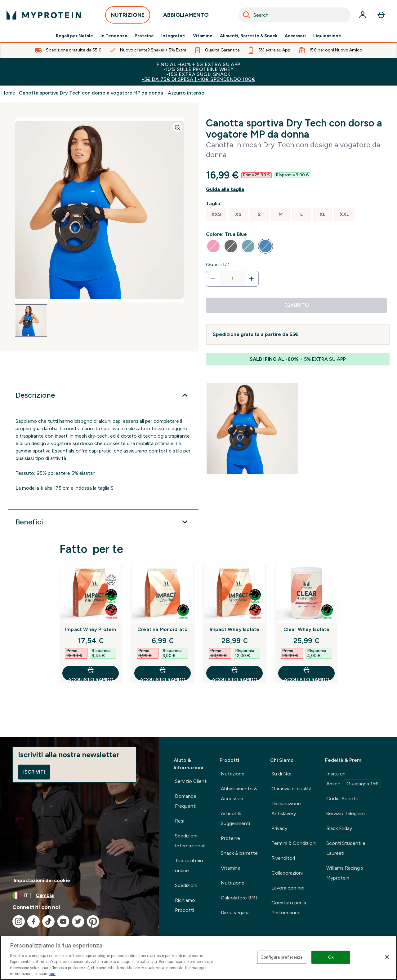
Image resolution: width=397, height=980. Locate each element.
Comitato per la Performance (289, 908)
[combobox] (295, 15)
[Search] (247, 15)
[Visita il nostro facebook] (33, 921)
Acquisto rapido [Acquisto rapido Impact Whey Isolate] (235, 673)
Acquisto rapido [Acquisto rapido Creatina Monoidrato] (163, 673)
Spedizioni (186, 885)
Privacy (279, 828)
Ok (331, 957)
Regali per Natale (74, 36)
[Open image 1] (31, 320)
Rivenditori (283, 858)
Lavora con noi (288, 888)
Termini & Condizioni (294, 843)
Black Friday (339, 828)
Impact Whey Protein (91, 629)
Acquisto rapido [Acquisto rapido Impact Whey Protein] (91, 673)
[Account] (363, 15)
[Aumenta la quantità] (252, 279)
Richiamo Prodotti (185, 905)
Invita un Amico (354, 779)
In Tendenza (114, 36)
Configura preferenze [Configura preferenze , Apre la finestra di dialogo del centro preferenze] (282, 957)
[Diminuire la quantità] (213, 279)
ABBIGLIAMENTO (186, 17)
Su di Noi (281, 774)
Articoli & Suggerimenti (235, 818)
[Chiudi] (387, 957)
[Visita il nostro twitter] (78, 921)
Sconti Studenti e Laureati (346, 848)
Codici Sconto (342, 799)
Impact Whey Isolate (235, 629)
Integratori (173, 36)
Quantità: (218, 265)
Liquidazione (327, 36)
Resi (180, 821)
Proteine (144, 36)
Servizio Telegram (346, 813)
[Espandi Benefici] (103, 522)
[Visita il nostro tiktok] (48, 921)
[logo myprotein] (44, 15)
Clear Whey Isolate (307, 629)
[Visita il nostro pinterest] (93, 921)
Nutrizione (233, 774)
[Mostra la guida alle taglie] (298, 189)
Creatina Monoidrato (163, 629)
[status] (232, 279)
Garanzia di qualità (291, 789)
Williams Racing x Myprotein (345, 873)
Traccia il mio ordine (189, 865)
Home (8, 93)
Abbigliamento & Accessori (239, 794)
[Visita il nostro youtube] (63, 921)
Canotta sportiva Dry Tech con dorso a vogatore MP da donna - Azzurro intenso (112, 93)
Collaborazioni (287, 873)
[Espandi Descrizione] (103, 395)
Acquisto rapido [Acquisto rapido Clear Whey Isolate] (307, 673)
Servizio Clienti (191, 781)
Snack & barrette (239, 853)
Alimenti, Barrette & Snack (249, 36)
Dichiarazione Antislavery (286, 808)
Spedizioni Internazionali (190, 841)
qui (52, 974)
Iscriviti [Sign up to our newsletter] (34, 772)
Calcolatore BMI (239, 898)
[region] (198, 958)
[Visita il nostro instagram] (19, 921)
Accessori (295, 36)
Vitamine (203, 36)
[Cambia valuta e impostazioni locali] (79, 895)
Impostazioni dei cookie (42, 880)
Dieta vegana (235, 913)
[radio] (216, 215)
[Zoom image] (177, 127)
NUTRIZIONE (128, 17)
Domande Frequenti (186, 801)
